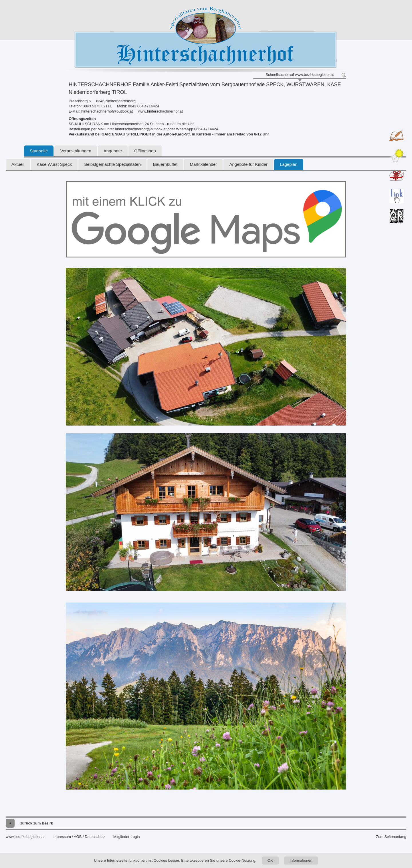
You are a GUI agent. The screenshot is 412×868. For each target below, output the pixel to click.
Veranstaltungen (76, 151)
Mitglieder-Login (127, 837)
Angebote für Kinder (248, 164)
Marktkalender (203, 164)
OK (270, 860)
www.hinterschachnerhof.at (161, 111)
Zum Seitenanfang (391, 837)
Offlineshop (145, 151)
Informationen (301, 860)
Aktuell (18, 164)
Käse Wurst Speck (54, 164)
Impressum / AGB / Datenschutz (79, 837)
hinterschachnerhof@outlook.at (107, 111)
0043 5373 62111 (97, 106)
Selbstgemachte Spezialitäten (112, 164)
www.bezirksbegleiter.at (25, 837)
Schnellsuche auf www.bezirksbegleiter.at (300, 75)
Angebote (113, 151)
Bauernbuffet (165, 164)
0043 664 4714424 (143, 106)
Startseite (39, 151)
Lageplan (289, 164)
